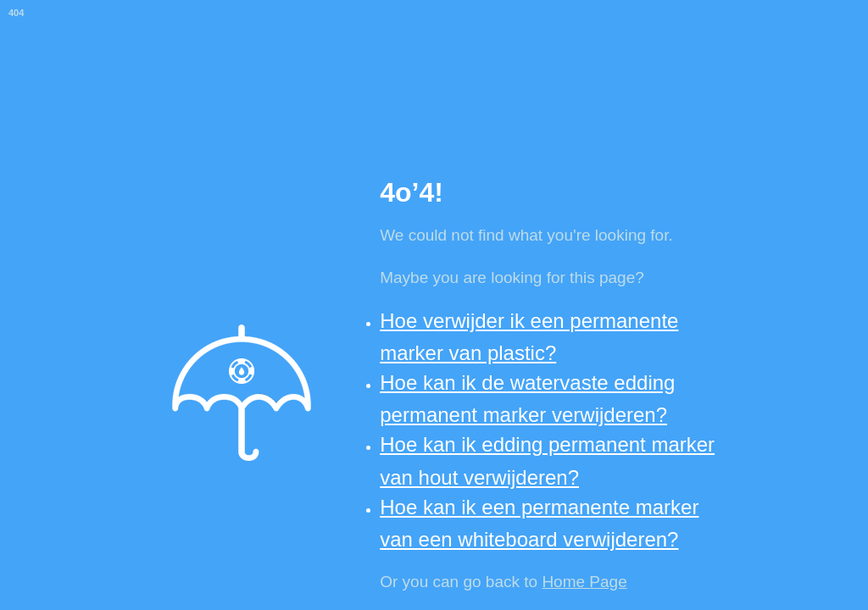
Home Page (584, 582)
